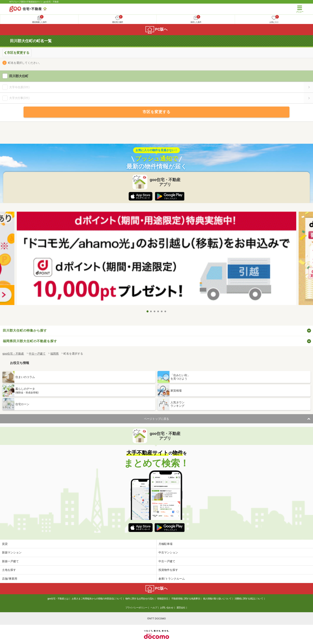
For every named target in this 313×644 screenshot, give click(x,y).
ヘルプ (154, 608)
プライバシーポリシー (136, 608)
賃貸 (5, 544)
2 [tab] (151, 311)
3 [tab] (155, 311)
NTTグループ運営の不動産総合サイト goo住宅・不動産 (34, 2)
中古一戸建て (167, 561)
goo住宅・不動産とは (58, 599)
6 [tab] (165, 311)
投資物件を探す (168, 570)
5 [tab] (162, 311)
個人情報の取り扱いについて (217, 599)
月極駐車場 (165, 544)
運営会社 (181, 608)
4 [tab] (158, 311)
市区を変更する (18, 53)
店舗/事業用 (10, 579)
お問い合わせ (167, 608)
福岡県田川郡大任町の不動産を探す (30, 341)
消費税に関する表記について (249, 599)
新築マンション (12, 552)
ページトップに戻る (156, 419)
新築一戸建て (10, 561)
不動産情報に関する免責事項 (186, 599)
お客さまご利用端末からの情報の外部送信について (97, 599)
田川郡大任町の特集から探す (25, 330)
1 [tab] (148, 311)
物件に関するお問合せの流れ (140, 599)
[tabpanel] (156, 260)
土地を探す (9, 570)
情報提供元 (163, 599)
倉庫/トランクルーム (172, 579)
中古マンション (168, 552)
